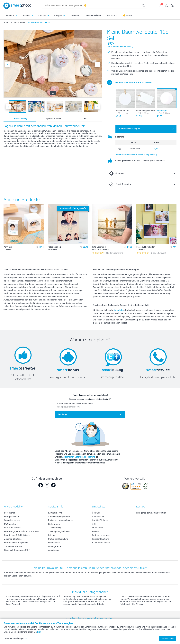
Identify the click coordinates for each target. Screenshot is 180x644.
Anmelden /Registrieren (59, 517)
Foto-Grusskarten (12, 528)
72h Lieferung (55, 528)
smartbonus (54, 550)
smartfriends (54, 543)
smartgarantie (55, 546)
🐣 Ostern (128, 15)
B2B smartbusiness (101, 543)
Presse (95, 532)
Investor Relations (101, 539)
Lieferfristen (54, 524)
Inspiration (112, 15)
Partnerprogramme (101, 535)
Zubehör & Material (13, 539)
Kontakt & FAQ (55, 513)
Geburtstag (119, 310)
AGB (94, 524)
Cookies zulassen (167, 639)
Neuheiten (75, 15)
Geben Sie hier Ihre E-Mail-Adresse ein (75, 404)
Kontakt (140, 507)
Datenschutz (98, 517)
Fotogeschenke (11, 517)
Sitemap (52, 535)
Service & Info (56, 507)
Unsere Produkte (13, 507)
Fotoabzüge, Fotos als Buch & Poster (22, 532)
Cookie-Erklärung (100, 520)
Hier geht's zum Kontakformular (151, 513)
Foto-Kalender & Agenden (16, 543)
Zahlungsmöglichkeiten (59, 532)
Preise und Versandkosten (61, 520)
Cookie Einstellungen (15, 639)
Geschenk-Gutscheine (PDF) (17, 550)
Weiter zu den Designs (129, 129)
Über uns (96, 513)
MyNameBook (11, 524)
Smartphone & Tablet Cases (17, 535)
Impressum (97, 528)
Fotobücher (10, 513)
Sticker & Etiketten (13, 546)
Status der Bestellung (58, 539)
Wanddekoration (12, 520)
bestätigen (63, 414)
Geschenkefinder (94, 15)
